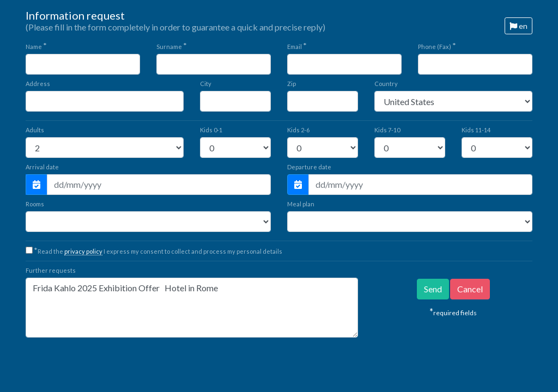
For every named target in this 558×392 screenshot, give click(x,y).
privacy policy (83, 251)
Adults (35, 130)
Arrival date (42, 167)
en (518, 26)
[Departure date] (420, 185)
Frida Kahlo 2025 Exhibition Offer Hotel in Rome (192, 308)
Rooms (35, 204)
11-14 (476, 130)
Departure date (309, 167)
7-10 (387, 130)
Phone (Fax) (437, 46)
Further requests (51, 270)
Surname (172, 46)
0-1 (211, 130)
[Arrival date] (159, 185)
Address (38, 84)
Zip (292, 84)
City (206, 84)
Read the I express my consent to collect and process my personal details (158, 251)
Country (386, 84)
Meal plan (301, 204)
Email (297, 46)
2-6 (298, 130)
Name (36, 46)
